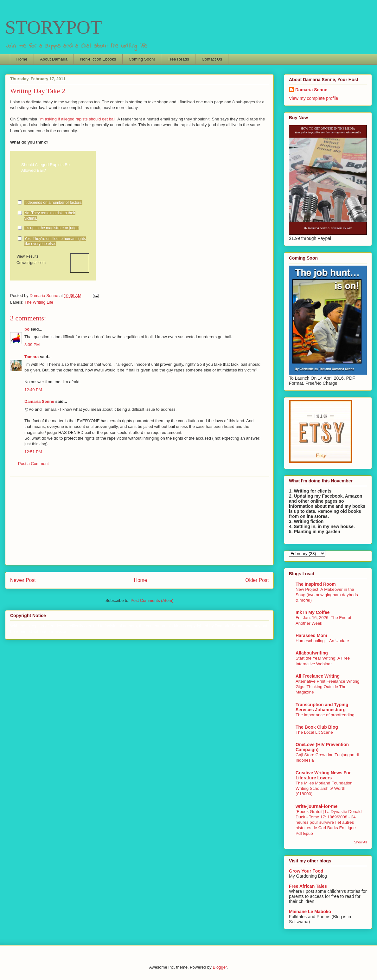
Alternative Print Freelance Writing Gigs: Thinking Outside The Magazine (328, 687)
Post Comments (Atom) (152, 600)
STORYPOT (54, 27)
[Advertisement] (139, 521)
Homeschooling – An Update (322, 641)
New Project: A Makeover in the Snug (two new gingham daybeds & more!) (327, 595)
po (27, 329)
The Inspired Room (316, 584)
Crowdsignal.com (31, 263)
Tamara (32, 357)
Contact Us (212, 59)
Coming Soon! (142, 59)
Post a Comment (33, 464)
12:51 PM (33, 452)
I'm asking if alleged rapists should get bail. (78, 119)
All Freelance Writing (318, 676)
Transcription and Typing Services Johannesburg (322, 707)
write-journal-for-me (316, 806)
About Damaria (54, 59)
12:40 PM (33, 390)
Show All (361, 842)
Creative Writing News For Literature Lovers (323, 775)
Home (22, 59)
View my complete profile (313, 98)
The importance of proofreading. (326, 715)
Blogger (220, 967)
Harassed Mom (311, 635)
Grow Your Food (306, 871)
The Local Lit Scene (314, 732)
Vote (80, 263)
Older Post (257, 580)
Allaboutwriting (312, 653)
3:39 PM (32, 345)
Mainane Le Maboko (310, 912)
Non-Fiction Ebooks (98, 59)
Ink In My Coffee (313, 612)
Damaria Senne (39, 401)
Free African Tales (308, 886)
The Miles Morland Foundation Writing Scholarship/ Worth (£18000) (324, 789)
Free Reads (178, 59)
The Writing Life (39, 302)
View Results (27, 256)
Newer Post (23, 580)
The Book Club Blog (317, 727)
